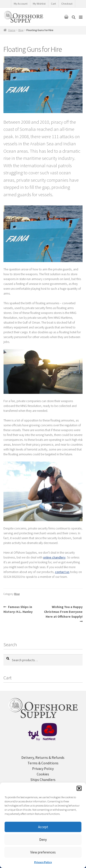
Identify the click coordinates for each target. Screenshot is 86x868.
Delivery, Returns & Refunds (43, 757)
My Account (21, 4)
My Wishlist (39, 4)
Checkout (67, 4)
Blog (21, 30)
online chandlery (54, 557)
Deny (43, 840)
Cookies (43, 774)
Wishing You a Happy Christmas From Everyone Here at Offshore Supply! (63, 612)
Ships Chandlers (43, 780)
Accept (43, 827)
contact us (62, 572)
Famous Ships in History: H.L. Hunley (18, 609)
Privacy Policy (43, 862)
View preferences (43, 852)
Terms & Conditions (43, 763)
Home (12, 30)
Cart (53, 4)
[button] (79, 788)
